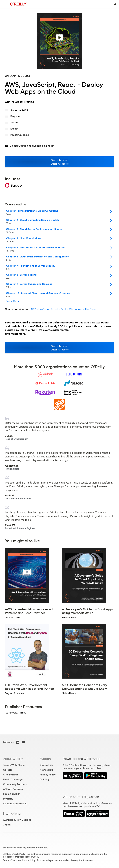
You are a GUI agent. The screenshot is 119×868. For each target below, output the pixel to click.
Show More (13, 301)
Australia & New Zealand (17, 820)
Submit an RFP (11, 794)
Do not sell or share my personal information (25, 848)
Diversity (8, 799)
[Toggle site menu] (4, 4)
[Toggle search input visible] (115, 4)
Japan (7, 825)
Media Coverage (13, 779)
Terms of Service (11, 860)
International (12, 813)
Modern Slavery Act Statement (78, 860)
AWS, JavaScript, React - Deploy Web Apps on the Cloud (64, 309)
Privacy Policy (48, 775)
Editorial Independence (49, 860)
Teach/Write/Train (14, 765)
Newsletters (46, 770)
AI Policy (44, 779)
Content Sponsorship (15, 803)
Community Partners (15, 784)
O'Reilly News (11, 775)
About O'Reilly (13, 759)
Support (45, 759)
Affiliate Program (13, 789)
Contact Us (46, 765)
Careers (8, 770)
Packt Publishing (20, 135)
